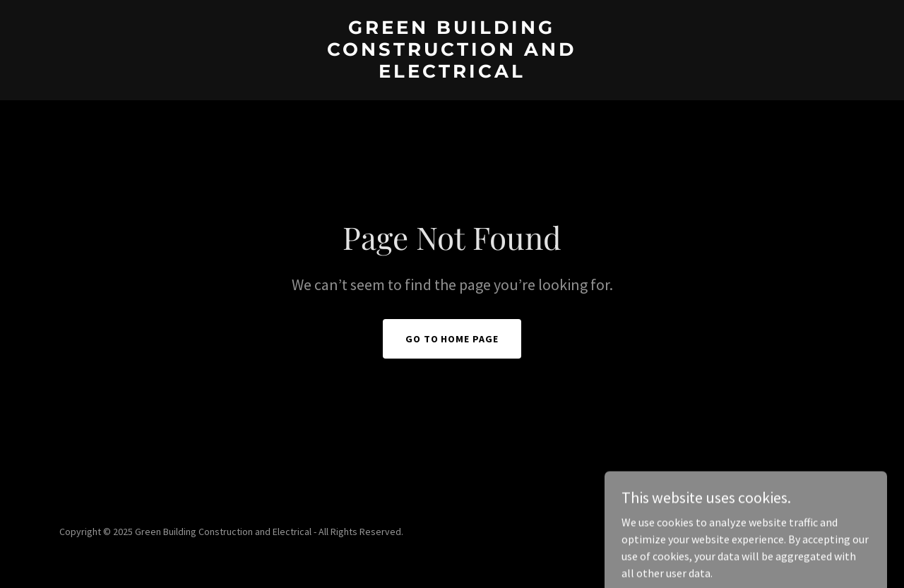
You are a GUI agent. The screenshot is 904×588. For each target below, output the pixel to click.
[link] (452, 73)
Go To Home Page (452, 339)
